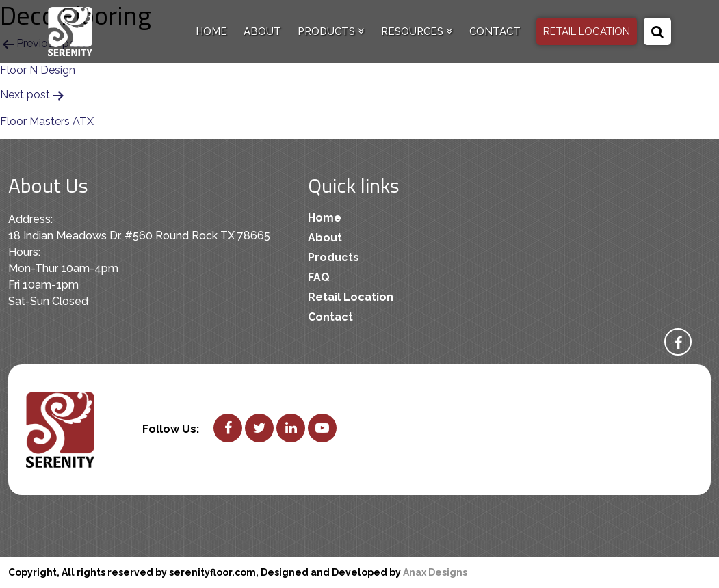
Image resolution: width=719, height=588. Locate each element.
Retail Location (351, 297)
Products (331, 31)
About (262, 31)
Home (211, 31)
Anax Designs (435, 572)
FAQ (319, 277)
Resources (417, 31)
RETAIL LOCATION (587, 31)
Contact (495, 31)
